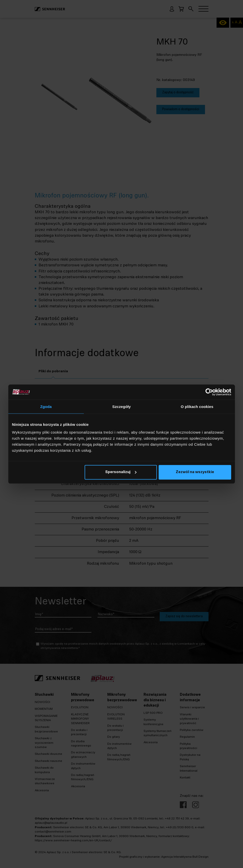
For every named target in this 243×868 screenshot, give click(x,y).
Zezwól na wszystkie (195, 472)
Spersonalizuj (121, 472)
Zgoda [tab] (46, 406)
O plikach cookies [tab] (197, 406)
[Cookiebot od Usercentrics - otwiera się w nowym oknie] (209, 392)
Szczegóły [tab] (121, 406)
